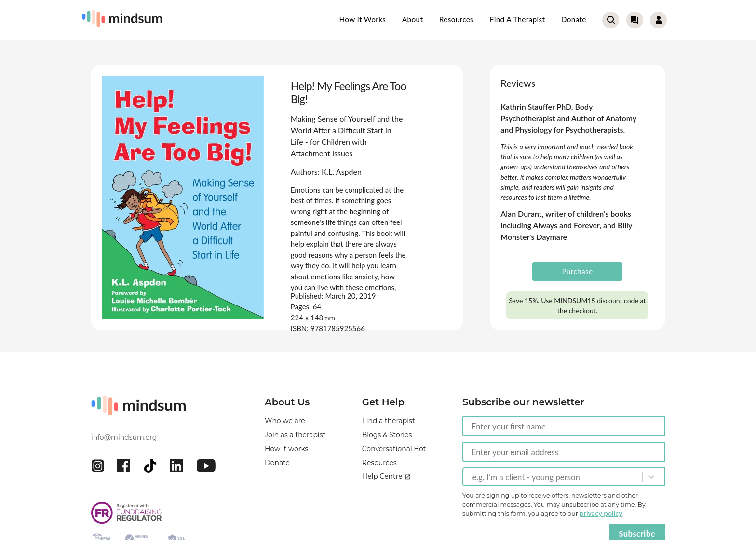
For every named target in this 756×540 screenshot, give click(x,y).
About (412, 19)
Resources (456, 19)
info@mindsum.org (124, 437)
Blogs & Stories (387, 435)
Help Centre (386, 476)
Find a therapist (518, 19)
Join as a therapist (295, 435)
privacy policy (601, 514)
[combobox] (473, 477)
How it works (363, 19)
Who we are (285, 421)
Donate (574, 19)
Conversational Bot (394, 449)
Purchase (578, 271)
